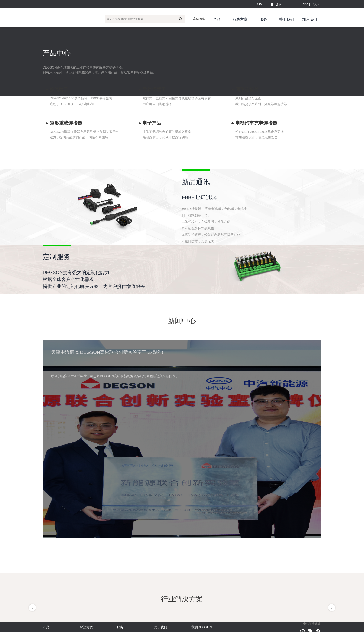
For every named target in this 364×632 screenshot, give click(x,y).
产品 (217, 19)
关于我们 (286, 19)
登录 (276, 4)
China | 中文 (310, 4)
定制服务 (57, 257)
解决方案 (240, 19)
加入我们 (310, 19)
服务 (263, 19)
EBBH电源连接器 (200, 197)
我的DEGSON (202, 627)
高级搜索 (201, 19)
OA (260, 4)
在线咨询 (312, 624)
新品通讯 (196, 182)
